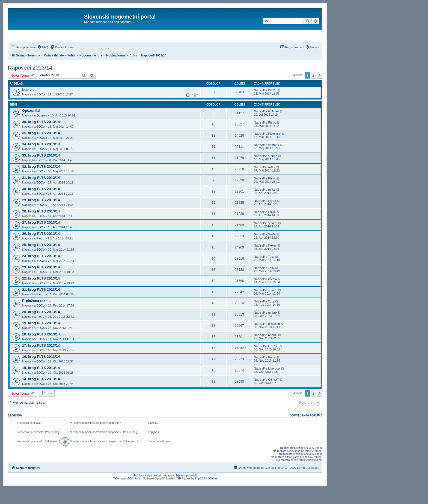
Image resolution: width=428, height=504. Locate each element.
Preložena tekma (36, 315)
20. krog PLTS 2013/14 (41, 327)
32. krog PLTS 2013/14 (41, 181)
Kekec (273, 260)
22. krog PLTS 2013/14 (41, 293)
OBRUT (274, 361)
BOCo (41, 109)
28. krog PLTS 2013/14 (41, 226)
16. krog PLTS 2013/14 (41, 371)
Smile (272, 227)
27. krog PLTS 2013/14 (41, 237)
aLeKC (273, 350)
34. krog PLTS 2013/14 (41, 159)
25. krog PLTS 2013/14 (41, 259)
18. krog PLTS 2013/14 (41, 349)
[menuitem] (43, 62)
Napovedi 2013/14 (30, 82)
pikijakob (274, 338)
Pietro (272, 137)
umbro (273, 327)
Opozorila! (31, 125)
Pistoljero (274, 148)
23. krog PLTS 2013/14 (41, 282)
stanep (273, 171)
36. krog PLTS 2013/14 (41, 136)
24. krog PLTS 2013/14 (41, 271)
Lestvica (29, 104)
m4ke (272, 182)
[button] (320, 90)
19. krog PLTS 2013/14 (41, 338)
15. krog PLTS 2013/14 (41, 382)
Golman (42, 130)
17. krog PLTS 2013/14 (41, 360)
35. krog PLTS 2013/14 (41, 148)
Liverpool (274, 383)
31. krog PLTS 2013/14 (41, 192)
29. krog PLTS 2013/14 (41, 215)
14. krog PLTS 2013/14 (41, 394)
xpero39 (274, 160)
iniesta (273, 294)
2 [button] (313, 90)
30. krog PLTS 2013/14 (41, 204)
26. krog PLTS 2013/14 (41, 248)
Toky (271, 271)
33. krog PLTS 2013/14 (41, 170)
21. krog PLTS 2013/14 (41, 304)
